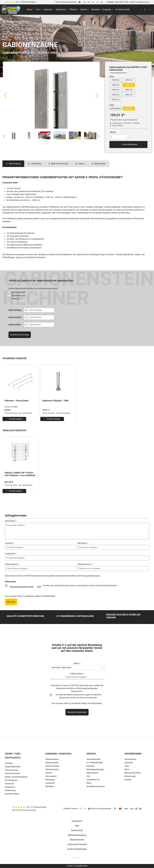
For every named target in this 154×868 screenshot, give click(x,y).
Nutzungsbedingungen (90, 576)
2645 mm (115, 100)
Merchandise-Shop (132, 773)
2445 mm (129, 95)
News (127, 769)
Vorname (10, 543)
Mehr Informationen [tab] (60, 164)
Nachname (83, 543)
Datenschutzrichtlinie (67, 576)
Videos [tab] (81, 164)
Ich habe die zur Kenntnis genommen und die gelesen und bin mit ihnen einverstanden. (63, 587)
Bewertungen (130, 776)
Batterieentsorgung (77, 835)
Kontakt (128, 780)
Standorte (129, 763)
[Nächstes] (97, 95)
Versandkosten (27, 413)
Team (127, 766)
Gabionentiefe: (15, 325)
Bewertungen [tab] (100, 164)
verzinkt (129, 108)
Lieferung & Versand (77, 844)
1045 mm (115, 80)
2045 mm (129, 90)
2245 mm (115, 95)
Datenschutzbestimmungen (22, 587)
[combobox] (119, 137)
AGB (39, 587)
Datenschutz (77, 830)
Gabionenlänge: (15, 310)
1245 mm (129, 80)
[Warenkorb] (149, 10)
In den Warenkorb (128, 144)
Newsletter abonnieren (77, 712)
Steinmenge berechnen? (119, 73)
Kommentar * (11, 521)
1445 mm (115, 85)
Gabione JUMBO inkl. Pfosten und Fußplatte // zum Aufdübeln (20, 474)
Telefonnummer (85, 564)
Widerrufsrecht (77, 840)
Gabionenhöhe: (15, 317)
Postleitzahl (11, 554)
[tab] (13, 164)
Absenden (11, 602)
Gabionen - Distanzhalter (17, 401)
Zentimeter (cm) (18, 296)
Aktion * (77, 663)
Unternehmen (130, 759)
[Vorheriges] (5, 95)
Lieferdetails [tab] (36, 164)
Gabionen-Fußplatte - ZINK (55, 401)
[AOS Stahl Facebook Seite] (77, 858)
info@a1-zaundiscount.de (139, 2)
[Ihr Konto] (140, 10)
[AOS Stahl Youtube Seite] (80, 858)
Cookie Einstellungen (77, 849)
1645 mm (129, 85)
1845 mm (115, 90)
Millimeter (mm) (18, 292)
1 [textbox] (112, 137)
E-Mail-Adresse (12, 564)
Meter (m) (16, 299)
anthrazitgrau (115, 108)
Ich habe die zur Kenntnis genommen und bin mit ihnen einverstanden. (78, 696)
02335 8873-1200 (122, 2)
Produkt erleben (14, 419)
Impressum (77, 821)
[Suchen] (145, 10)
